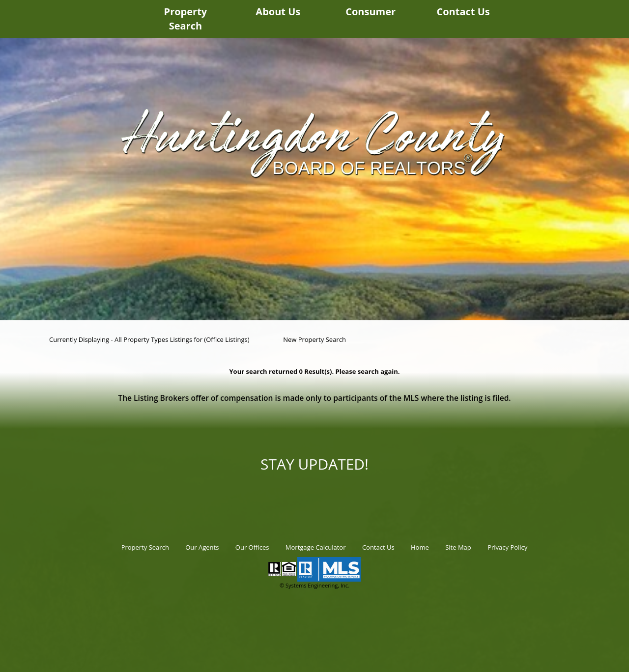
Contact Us (463, 12)
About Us (278, 12)
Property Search (186, 19)
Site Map (458, 547)
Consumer (371, 12)
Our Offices (252, 547)
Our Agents (202, 547)
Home (420, 547)
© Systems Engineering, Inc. (314, 585)
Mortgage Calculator (316, 547)
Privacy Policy (507, 547)
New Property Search (314, 339)
